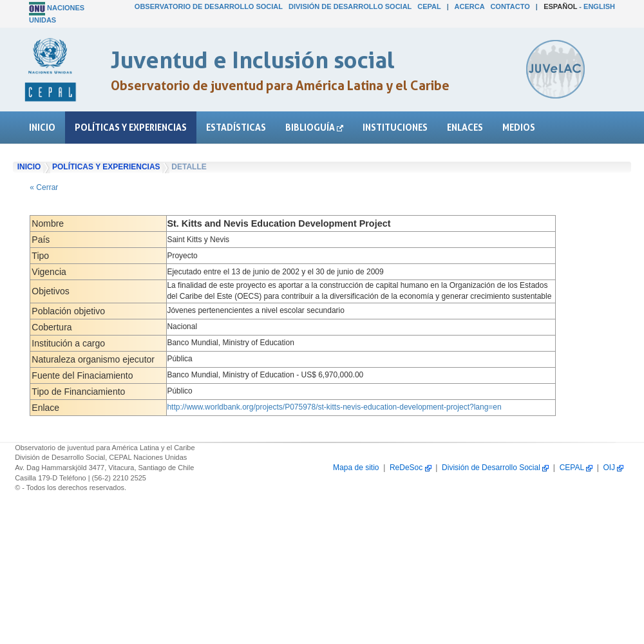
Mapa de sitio (356, 468)
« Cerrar (44, 187)
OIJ (613, 468)
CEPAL (429, 6)
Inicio (42, 127)
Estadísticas (236, 127)
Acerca (470, 6)
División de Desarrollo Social (350, 6)
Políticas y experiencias (131, 127)
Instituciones (395, 127)
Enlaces (465, 127)
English (599, 6)
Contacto (510, 6)
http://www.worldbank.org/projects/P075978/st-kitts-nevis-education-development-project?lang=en (334, 407)
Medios (519, 127)
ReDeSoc (411, 468)
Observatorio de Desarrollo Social (209, 6)
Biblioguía (314, 127)
